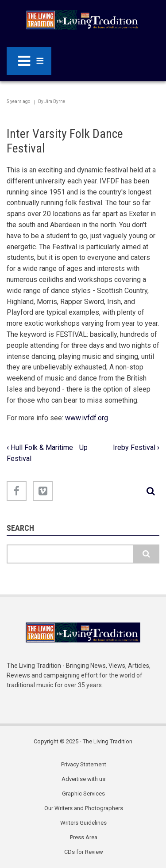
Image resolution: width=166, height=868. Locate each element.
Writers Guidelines (83, 823)
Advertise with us (83, 779)
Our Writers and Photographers (84, 808)
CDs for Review (84, 852)
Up (83, 447)
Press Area (84, 837)
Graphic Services (83, 794)
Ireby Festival (136, 447)
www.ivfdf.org (87, 418)
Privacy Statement (84, 764)
